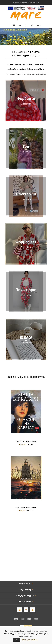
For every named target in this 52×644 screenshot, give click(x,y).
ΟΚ (17, 640)
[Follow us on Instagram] (20, 610)
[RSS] (33, 610)
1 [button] (23, 43)
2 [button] (26, 43)
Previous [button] (3, 37)
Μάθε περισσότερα (30, 640)
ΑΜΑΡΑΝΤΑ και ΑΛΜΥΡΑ (26, 508)
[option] (26, 37)
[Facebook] (26, 610)
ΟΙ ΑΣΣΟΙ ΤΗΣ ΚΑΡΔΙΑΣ (26, 441)
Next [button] (49, 37)
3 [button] (29, 43)
